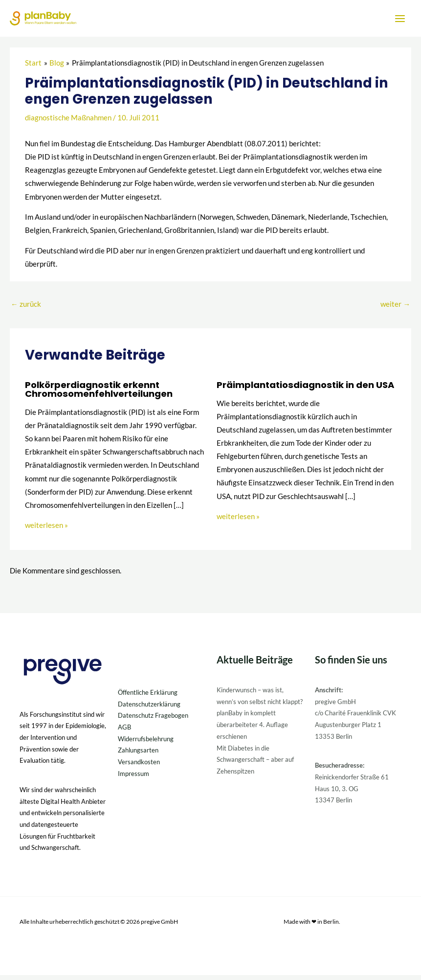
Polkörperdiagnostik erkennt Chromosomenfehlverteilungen (99, 394)
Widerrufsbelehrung (146, 744)
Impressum (133, 778)
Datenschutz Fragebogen (153, 720)
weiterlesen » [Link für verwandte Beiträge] (46, 530)
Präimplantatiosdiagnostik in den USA (305, 390)
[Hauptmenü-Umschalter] (400, 21)
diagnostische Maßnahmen (68, 123)
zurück (26, 309)
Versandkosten (139, 767)
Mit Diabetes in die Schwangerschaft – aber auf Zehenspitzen (255, 764)
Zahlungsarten (138, 755)
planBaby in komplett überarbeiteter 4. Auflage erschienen (252, 729)
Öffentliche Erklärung (148, 697)
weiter (395, 309)
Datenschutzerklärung (149, 708)
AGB (124, 732)
